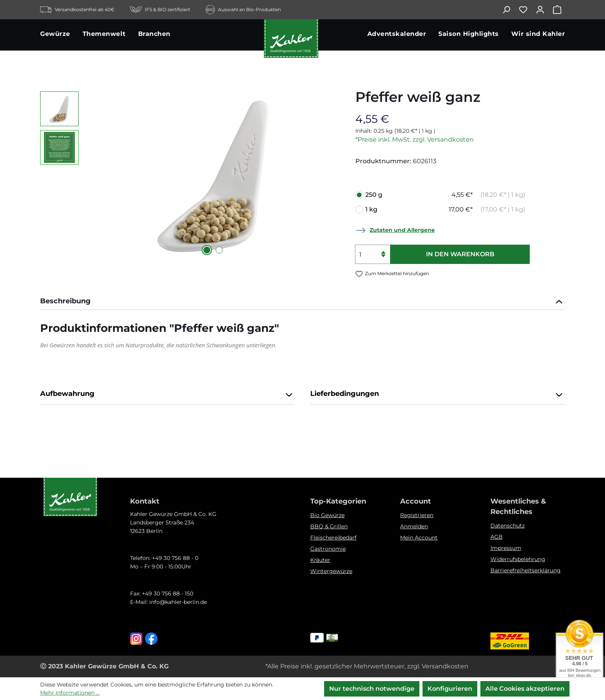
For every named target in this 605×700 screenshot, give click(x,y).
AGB (497, 537)
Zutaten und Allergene (402, 230)
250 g (445, 195)
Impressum (506, 548)
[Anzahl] (373, 254)
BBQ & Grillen (329, 526)
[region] (190, 174)
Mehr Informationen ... (70, 693)
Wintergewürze (331, 571)
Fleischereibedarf (333, 538)
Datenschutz (508, 526)
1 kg (445, 210)
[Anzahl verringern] (383, 259)
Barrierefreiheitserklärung (526, 570)
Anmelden (414, 526)
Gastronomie (328, 549)
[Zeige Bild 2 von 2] (219, 250)
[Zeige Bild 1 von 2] (207, 250)
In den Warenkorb (460, 254)
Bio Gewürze (327, 515)
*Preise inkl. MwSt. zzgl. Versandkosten (415, 139)
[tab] (302, 302)
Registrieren (417, 515)
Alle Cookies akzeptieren (525, 689)
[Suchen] (510, 10)
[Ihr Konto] (544, 10)
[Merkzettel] (527, 10)
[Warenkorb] (559, 10)
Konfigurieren (450, 689)
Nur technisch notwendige (372, 689)
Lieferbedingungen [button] (438, 394)
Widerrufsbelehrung (518, 559)
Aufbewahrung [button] (167, 394)
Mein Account (419, 538)
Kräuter (320, 560)
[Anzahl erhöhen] (383, 249)
